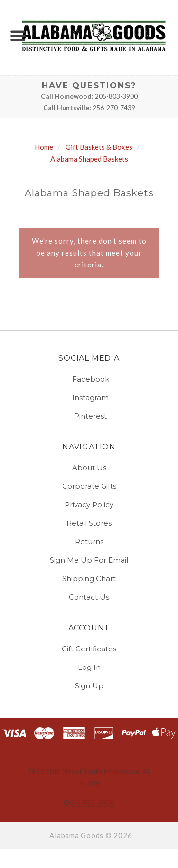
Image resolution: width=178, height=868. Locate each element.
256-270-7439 (114, 107)
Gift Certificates (89, 649)
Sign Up (89, 685)
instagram (89, 397)
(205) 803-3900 (89, 802)
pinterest (89, 416)
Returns (89, 542)
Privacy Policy (89, 505)
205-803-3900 (116, 96)
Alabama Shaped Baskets (89, 159)
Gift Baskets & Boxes (99, 147)
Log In (89, 667)
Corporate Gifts (89, 486)
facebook (89, 379)
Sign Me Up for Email (89, 560)
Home (44, 147)
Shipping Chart (89, 579)
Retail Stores (89, 523)
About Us (89, 468)
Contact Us (89, 597)
